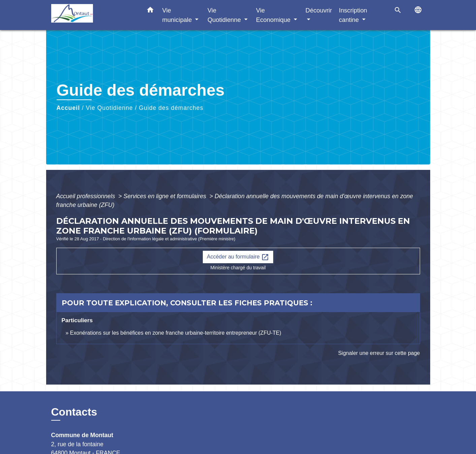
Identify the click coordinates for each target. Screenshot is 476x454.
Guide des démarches (171, 108)
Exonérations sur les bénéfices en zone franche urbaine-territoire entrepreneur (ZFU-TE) (176, 333)
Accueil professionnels (87, 196)
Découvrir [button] (319, 10)
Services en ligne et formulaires (166, 196)
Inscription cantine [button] (353, 15)
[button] (150, 11)
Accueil (68, 108)
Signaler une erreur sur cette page (379, 353)
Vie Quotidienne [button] (225, 15)
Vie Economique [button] (274, 15)
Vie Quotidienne (109, 108)
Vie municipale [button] (178, 15)
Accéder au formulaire (238, 257)
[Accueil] (93, 15)
